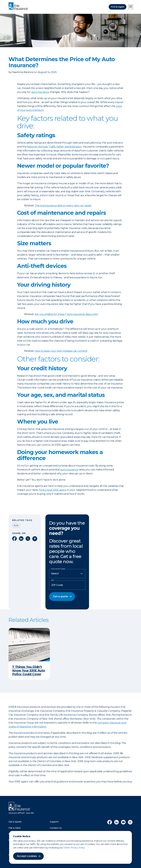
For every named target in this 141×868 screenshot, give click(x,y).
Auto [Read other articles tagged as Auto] (16, 525)
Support (54, 822)
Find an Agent (118, 7)
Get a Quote (15, 822)
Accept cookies (27, 856)
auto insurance (40, 92)
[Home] (19, 6)
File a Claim (15, 828)
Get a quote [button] (61, 596)
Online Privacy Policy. (74, 848)
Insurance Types (58, 569)
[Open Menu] (131, 7)
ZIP (53, 580)
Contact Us (56, 828)
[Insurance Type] (67, 574)
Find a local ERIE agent (53, 490)
